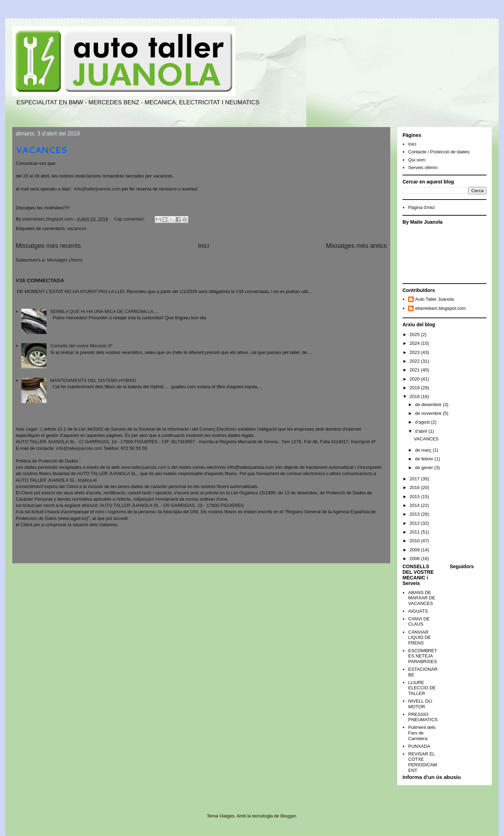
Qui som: (417, 160)
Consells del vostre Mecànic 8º (81, 346)
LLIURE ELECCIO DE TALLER (422, 688)
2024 (415, 343)
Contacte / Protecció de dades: (439, 152)
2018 (415, 396)
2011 (415, 532)
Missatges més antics (356, 246)
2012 (415, 523)
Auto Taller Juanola (434, 299)
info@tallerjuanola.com (97, 189)
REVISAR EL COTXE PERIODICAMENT (422, 762)
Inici (203, 246)
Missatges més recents (48, 246)
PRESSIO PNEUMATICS (423, 717)
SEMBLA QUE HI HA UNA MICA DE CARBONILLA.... (104, 311)
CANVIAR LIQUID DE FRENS (419, 638)
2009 (415, 550)
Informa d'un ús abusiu (432, 777)
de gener (425, 468)
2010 (415, 541)
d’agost (423, 422)
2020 (415, 379)
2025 (415, 335)
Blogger (288, 816)
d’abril (422, 431)
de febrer (425, 459)
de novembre (429, 413)
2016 (415, 487)
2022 (415, 361)
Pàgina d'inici (421, 207)
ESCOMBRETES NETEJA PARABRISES (422, 656)
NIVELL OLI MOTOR (420, 704)
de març (424, 450)
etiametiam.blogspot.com (440, 308)
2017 (415, 479)
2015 (415, 497)
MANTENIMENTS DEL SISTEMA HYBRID (93, 380)
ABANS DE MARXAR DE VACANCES (422, 598)
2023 (415, 352)
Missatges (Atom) (65, 260)
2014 (415, 505)
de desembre (429, 405)
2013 (415, 514)
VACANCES (41, 150)
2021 (415, 370)
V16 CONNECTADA (40, 280)
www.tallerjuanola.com (144, 467)
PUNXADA (419, 746)
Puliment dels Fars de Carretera (422, 733)
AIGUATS (418, 611)
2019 (415, 388)
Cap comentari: (130, 219)
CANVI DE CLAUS (419, 622)
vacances (77, 228)
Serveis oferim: (423, 168)
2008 (415, 559)
